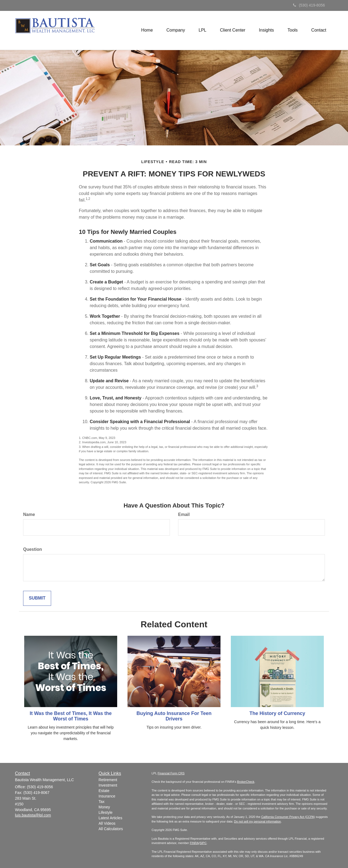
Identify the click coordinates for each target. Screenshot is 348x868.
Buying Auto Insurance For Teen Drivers (174, 716)
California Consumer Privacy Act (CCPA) (288, 817)
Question (32, 549)
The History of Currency (277, 713)
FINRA (194, 843)
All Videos (107, 823)
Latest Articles (111, 818)
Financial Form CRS (171, 773)
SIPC (203, 843)
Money (104, 807)
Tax (102, 802)
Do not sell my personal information (257, 821)
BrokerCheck (246, 782)
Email (184, 514)
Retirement (108, 780)
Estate (104, 791)
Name (29, 514)
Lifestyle (106, 812)
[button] (176, 30)
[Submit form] (37, 598)
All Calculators (111, 829)
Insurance (107, 796)
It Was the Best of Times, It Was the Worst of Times (71, 716)
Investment (108, 785)
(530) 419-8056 (309, 5)
